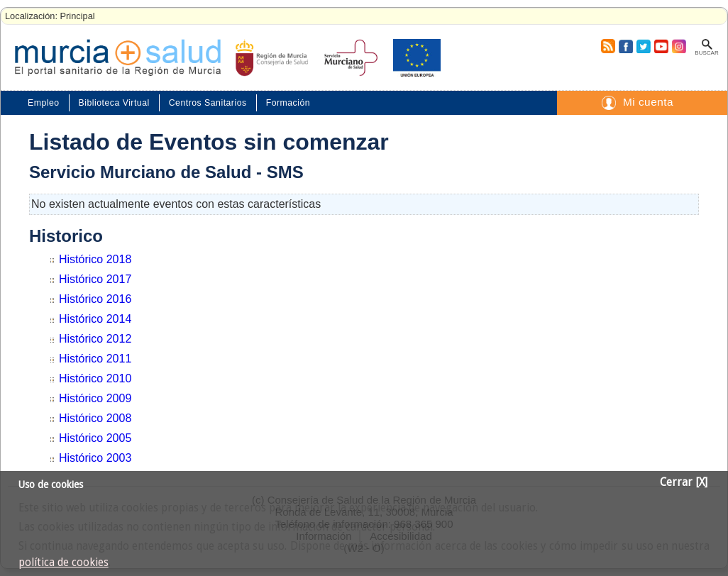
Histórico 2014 (95, 319)
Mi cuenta (648, 102)
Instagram (678, 46)
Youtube (661, 46)
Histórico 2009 (95, 398)
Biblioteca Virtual (114, 103)
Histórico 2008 (95, 418)
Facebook (624, 46)
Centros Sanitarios (208, 103)
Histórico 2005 (95, 438)
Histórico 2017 (95, 279)
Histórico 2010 (95, 378)
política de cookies (64, 563)
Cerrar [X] (684, 482)
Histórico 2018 (95, 259)
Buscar (706, 53)
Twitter (643, 46)
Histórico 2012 (95, 339)
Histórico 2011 (95, 359)
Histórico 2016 (95, 299)
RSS (607, 46)
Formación (288, 103)
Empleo (44, 103)
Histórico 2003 (95, 458)
